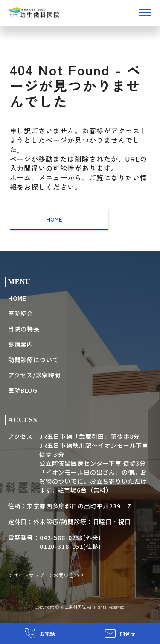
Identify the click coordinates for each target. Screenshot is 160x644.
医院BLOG (23, 390)
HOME (59, 219)
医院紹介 (21, 313)
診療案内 (21, 344)
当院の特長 (24, 329)
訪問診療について (33, 360)
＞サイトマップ (26, 575)
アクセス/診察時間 (35, 375)
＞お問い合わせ (66, 575)
